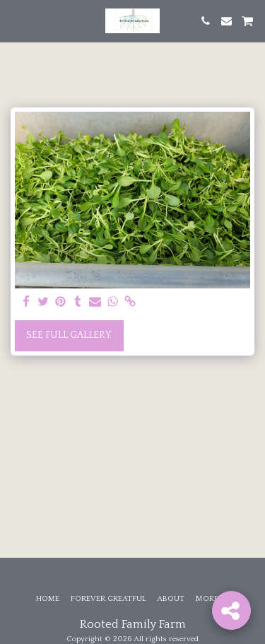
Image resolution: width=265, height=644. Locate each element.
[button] (16, 21)
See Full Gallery (69, 335)
